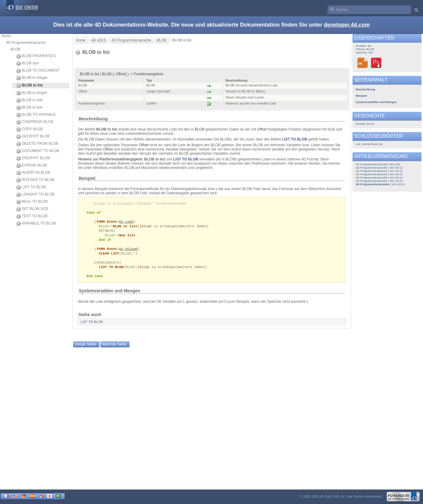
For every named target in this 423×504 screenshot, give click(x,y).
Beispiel (87, 178)
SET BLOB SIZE (32, 209)
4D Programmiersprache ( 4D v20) (378, 164)
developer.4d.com (347, 25)
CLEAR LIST (109, 257)
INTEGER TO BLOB (35, 180)
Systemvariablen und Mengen (109, 296)
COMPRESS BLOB (35, 122)
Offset (262, 129)
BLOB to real (29, 100)
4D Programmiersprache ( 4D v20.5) (379, 181)
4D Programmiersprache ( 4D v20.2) (379, 171)
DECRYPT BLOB (33, 137)
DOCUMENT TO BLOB (38, 151)
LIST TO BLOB (31, 187)
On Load (126, 223)
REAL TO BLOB (32, 202)
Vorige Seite (85, 349)
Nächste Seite (114, 349)
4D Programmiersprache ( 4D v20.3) (379, 174)
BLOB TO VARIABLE (36, 115)
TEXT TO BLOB (32, 216)
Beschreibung (93, 119)
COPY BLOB (29, 129)
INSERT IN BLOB (33, 173)
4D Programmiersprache (26, 43)
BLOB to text (29, 108)
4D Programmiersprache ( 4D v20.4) (379, 178)
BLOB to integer (32, 78)
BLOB (15, 49)
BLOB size (28, 63)
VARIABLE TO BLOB (36, 224)
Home (6, 36)
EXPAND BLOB (32, 166)
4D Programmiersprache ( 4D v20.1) (379, 168)
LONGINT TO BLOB (35, 195)
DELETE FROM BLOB (37, 144)
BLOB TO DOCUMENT (38, 71)
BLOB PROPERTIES (36, 56)
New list (127, 237)
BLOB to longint (32, 93)
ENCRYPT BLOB (33, 158)
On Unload (128, 252)
